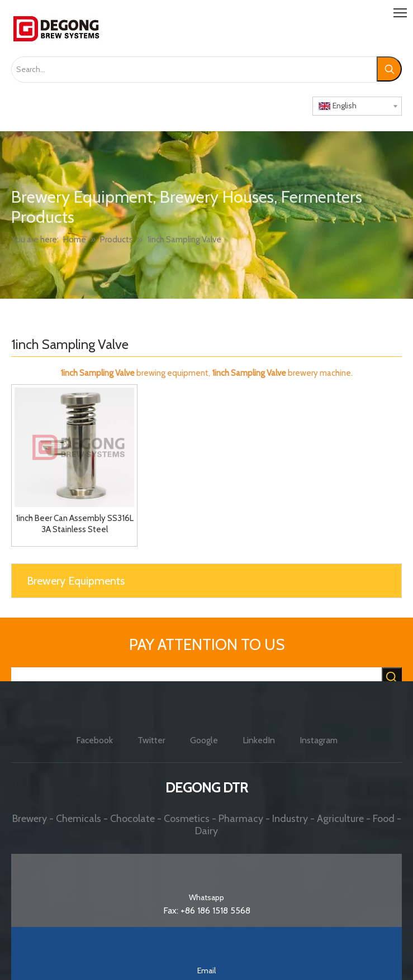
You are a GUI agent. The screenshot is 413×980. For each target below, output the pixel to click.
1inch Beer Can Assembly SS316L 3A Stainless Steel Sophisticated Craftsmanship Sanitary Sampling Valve (75, 524)
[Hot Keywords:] (389, 69)
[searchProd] (196, 678)
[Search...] (194, 70)
